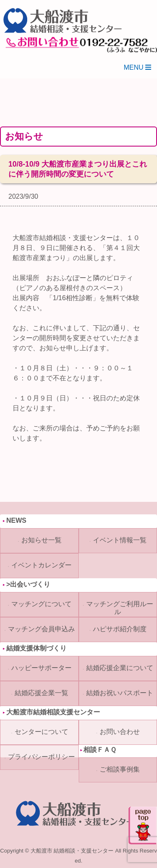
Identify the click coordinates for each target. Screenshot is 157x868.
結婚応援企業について (120, 668)
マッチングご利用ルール (120, 608)
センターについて (41, 732)
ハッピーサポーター (41, 668)
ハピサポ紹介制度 (120, 629)
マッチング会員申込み (41, 629)
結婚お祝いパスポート (120, 693)
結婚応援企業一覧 (41, 693)
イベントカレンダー (41, 565)
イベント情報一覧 (120, 540)
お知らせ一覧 (41, 540)
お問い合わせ (120, 732)
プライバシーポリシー (41, 757)
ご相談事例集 (120, 769)
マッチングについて (41, 604)
